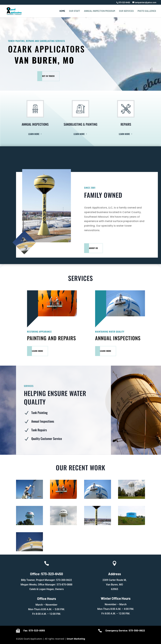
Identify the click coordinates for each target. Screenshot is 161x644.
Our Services (126, 11)
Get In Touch (48, 76)
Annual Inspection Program (100, 11)
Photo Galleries (147, 11)
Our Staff (75, 11)
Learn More (34, 134)
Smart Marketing (76, 639)
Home (62, 11)
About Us (93, 248)
